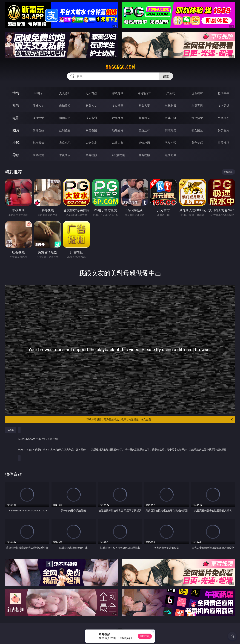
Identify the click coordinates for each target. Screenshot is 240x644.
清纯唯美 (171, 130)
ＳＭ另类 (224, 106)
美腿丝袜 (144, 130)
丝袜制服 (171, 106)
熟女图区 (197, 130)
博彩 (16, 93)
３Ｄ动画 (118, 106)
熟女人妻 (144, 106)
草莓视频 (91, 155)
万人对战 (91, 93)
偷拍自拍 (65, 118)
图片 (16, 130)
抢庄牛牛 (224, 93)
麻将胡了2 (144, 93)
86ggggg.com (120, 67)
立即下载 (145, 636)
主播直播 (197, 106)
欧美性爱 (118, 118)
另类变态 (224, 118)
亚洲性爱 (38, 118)
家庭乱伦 (65, 143)
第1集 (11, 430)
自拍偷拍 (65, 106)
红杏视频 (144, 155)
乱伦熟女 (197, 118)
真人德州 (65, 93)
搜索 (166, 76)
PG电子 (38, 93)
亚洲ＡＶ (38, 106)
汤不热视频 (118, 155)
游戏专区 (118, 93)
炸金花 (171, 93)
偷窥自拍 (38, 130)
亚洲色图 (65, 130)
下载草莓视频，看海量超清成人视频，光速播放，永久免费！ (160, 419)
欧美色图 (91, 130)
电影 (16, 118)
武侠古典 (118, 143)
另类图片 (224, 130)
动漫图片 (118, 130)
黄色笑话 (197, 143)
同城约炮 (38, 155)
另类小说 (171, 143)
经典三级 (171, 118)
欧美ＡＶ (91, 106)
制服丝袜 (144, 118)
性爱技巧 (224, 143)
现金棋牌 (197, 93)
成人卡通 (91, 118)
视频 (16, 105)
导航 (16, 155)
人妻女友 (91, 143)
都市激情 (38, 143)
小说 (16, 143)
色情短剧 (171, 155)
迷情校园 (144, 143)
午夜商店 (65, 155)
